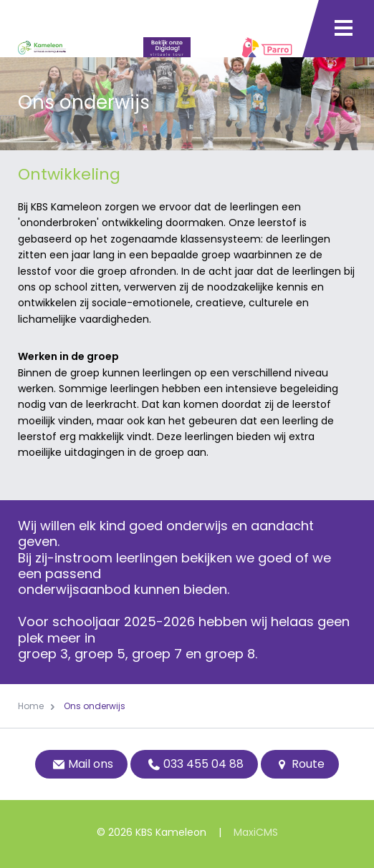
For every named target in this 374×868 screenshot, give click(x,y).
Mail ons (81, 764)
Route (300, 764)
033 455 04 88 (194, 764)
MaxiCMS (256, 832)
